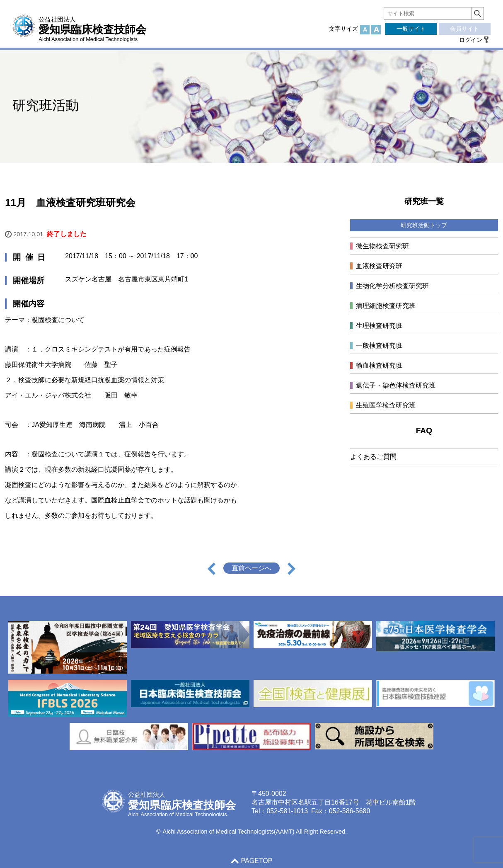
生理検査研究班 (379, 326)
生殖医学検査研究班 (386, 405)
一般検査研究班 (379, 346)
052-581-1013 (287, 811)
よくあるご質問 (373, 457)
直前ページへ (251, 568)
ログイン (471, 40)
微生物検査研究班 (382, 246)
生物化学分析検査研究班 (392, 286)
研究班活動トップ (424, 225)
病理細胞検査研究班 (386, 306)
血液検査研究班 (379, 266)
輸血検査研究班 (379, 365)
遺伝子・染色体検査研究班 (396, 385)
